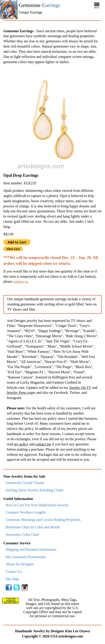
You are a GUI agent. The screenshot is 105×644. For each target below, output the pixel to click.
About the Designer (20, 564)
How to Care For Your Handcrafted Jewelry (37, 505)
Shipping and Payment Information (31, 549)
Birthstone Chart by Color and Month (33, 527)
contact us (21, 281)
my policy (21, 444)
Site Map (12, 579)
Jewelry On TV (80, 388)
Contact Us (14, 572)
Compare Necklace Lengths (26, 512)
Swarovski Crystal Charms (25, 483)
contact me (43, 444)
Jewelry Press (17, 393)
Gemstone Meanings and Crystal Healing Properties (43, 520)
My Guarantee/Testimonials (26, 557)
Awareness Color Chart (22, 535)
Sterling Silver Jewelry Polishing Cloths (35, 490)
